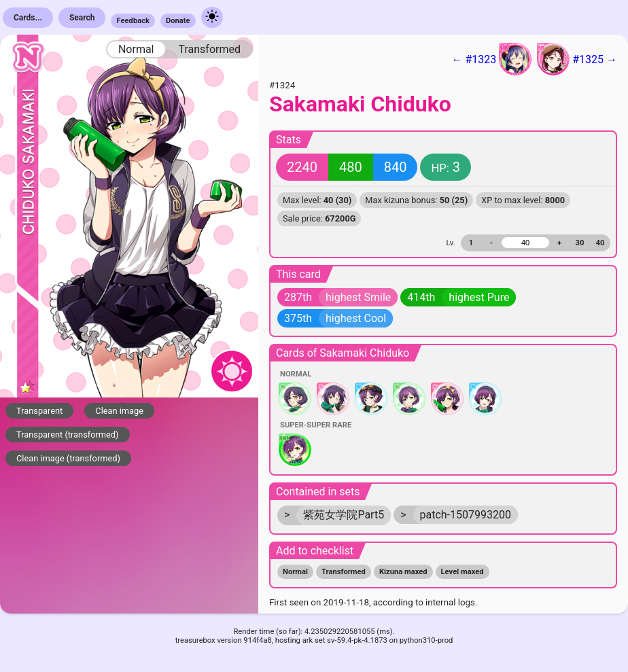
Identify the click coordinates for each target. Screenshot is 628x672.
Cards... (28, 18)
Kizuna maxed (403, 572)
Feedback (133, 21)
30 (580, 243)
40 (600, 243)
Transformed (209, 49)
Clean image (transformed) (68, 458)
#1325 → (577, 59)
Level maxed (463, 572)
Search (82, 18)
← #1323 (491, 59)
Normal (136, 49)
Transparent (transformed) (68, 435)
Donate (178, 21)
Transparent (39, 411)
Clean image (119, 411)
